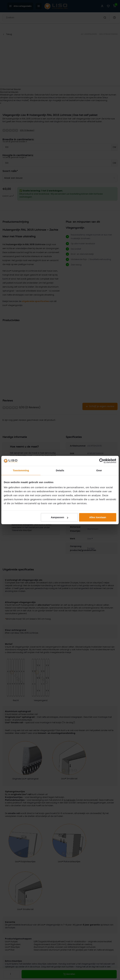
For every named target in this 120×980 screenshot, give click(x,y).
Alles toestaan (98, 517)
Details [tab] (60, 470)
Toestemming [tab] (21, 470)
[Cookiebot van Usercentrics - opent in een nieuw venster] (102, 461)
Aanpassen (60, 517)
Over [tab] (99, 470)
